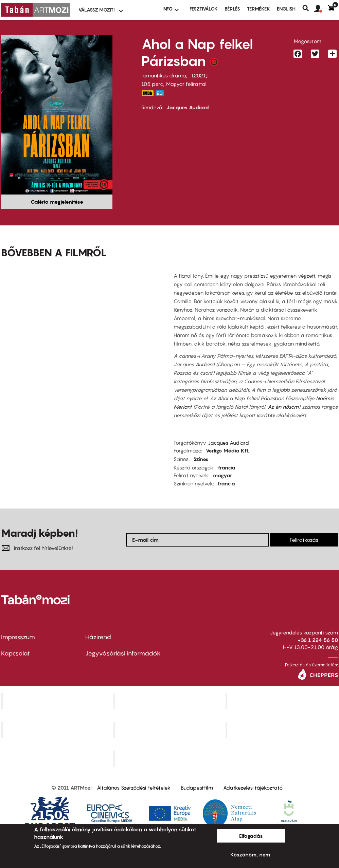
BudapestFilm (197, 788)
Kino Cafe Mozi (170, 701)
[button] (321, 9)
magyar (222, 475)
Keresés (308, 8)
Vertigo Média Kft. (227, 450)
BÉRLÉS (232, 9)
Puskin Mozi (58, 730)
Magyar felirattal (186, 84)
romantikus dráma (164, 75)
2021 (200, 75)
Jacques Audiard (188, 107)
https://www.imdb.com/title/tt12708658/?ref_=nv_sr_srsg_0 (147, 93)
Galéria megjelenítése (57, 202)
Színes (201, 459)
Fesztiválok (204, 9)
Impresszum (18, 637)
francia (227, 467)
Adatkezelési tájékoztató (253, 788)
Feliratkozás (304, 540)
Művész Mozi (283, 701)
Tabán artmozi (283, 730)
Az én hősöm (283, 407)
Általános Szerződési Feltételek (134, 788)
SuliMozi (170, 730)
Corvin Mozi (58, 701)
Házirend (98, 637)
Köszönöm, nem (250, 854)
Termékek (258, 9)
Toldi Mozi (170, 758)
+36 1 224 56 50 (318, 640)
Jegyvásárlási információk (123, 653)
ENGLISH (286, 9)
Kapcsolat (15, 653)
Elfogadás (251, 836)
